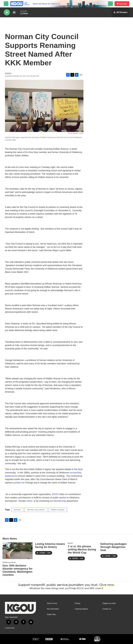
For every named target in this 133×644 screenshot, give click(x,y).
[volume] (14, 12)
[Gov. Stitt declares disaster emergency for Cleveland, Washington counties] (18, 551)
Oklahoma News (9, 562)
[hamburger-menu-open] (6, 4)
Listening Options (81, 609)
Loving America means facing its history (50, 545)
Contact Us (107, 609)
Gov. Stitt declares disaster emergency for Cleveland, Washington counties (17, 570)
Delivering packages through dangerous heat (114, 547)
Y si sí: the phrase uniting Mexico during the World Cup (82, 549)
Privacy (77, 603)
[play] (7, 12)
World (70, 543)
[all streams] (120, 12)
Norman (17, 510)
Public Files (51, 615)
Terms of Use (52, 603)
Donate (123, 4)
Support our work (109, 603)
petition (18, 483)
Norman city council (36, 510)
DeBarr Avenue (58, 510)
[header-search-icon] (110, 4)
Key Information (53, 609)
